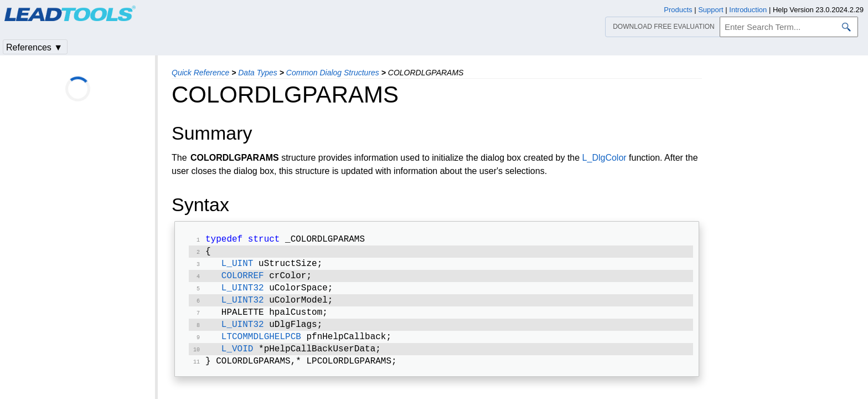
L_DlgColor (604, 158)
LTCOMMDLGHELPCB (261, 347)
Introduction (748, 10)
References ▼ (34, 47)
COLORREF (243, 280)
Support (711, 10)
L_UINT (237, 267)
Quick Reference (200, 73)
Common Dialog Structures (333, 73)
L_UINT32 (243, 294)
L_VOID (237, 360)
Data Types (258, 73)
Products (678, 10)
